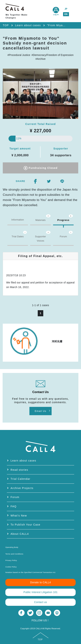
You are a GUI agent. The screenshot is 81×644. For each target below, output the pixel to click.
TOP (6, 25)
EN (66, 14)
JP (66, 9)
